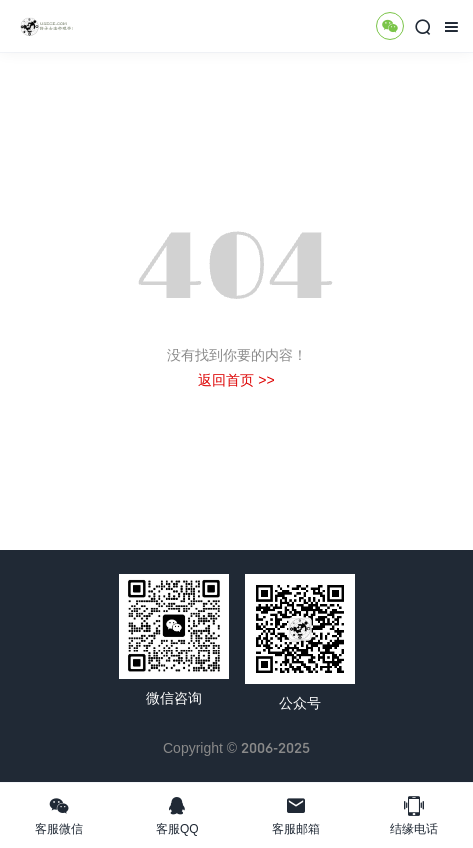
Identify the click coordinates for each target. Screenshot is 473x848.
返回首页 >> (236, 379)
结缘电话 (414, 815)
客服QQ (177, 815)
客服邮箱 (296, 815)
